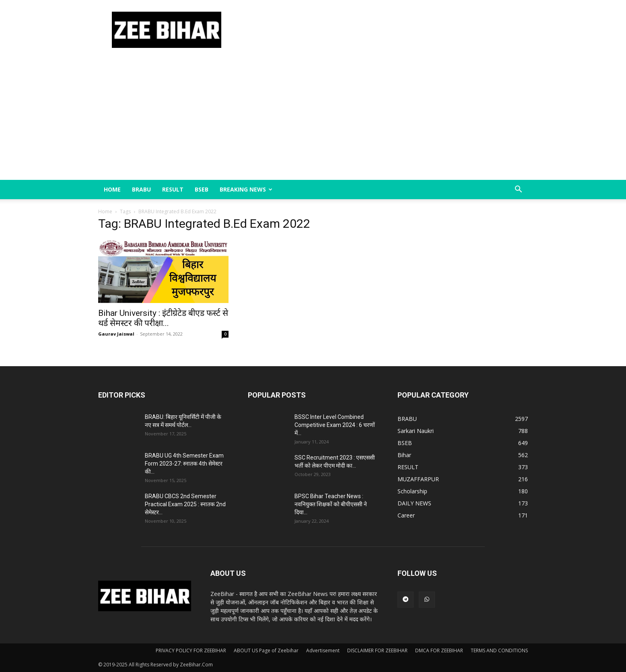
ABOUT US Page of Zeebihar (266, 650)
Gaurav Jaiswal (116, 334)
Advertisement (323, 650)
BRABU (141, 189)
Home (112, 189)
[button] (518, 190)
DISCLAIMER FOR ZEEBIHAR (377, 650)
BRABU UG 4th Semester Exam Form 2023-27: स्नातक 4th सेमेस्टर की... (184, 464)
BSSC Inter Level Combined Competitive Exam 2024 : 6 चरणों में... (335, 425)
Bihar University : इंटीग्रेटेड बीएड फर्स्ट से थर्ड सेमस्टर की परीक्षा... (163, 318)
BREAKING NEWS (246, 189)
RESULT (173, 189)
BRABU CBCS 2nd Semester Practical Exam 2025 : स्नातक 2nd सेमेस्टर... (185, 504)
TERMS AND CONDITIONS (499, 650)
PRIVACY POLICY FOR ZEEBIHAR (191, 650)
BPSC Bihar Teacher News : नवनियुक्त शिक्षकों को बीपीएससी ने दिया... (331, 504)
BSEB (202, 189)
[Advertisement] (313, 120)
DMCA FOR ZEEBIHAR (439, 650)
